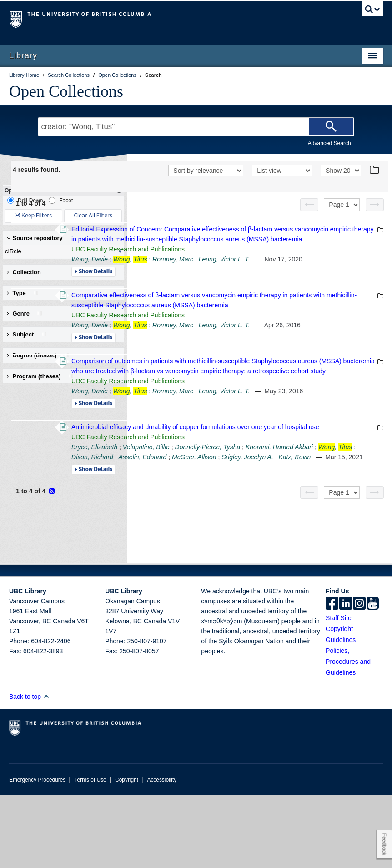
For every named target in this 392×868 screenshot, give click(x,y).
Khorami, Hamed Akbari (230, 559)
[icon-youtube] (373, 677)
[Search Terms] (196, 127)
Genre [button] (25, 314)
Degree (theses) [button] (38, 355)
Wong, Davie (214, 291)
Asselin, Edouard (220, 569)
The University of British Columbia (168, 19)
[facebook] (332, 677)
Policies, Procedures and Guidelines (348, 734)
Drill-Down (25, 200)
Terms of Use (90, 853)
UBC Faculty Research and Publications (253, 281)
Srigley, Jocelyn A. (325, 569)
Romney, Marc (297, 291)
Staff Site (339, 691)
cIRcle (61, 251)
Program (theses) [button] (40, 376)
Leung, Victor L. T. (349, 291)
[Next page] (375, 216)
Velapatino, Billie (271, 549)
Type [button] (23, 293)
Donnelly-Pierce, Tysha (332, 549)
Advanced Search (329, 143)
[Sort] (206, 183)
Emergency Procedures (37, 853)
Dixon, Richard (329, 559)
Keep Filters (33, 216)
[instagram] (359, 677)
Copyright (127, 853)
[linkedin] (346, 677)
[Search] (331, 127)
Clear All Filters (93, 216)
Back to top (29, 769)
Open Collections (66, 91)
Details (218, 314)
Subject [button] (27, 334)
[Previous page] (309, 216)
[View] (282, 183)
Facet (61, 200)
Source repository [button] (35, 238)
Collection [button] (24, 272)
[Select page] (342, 216)
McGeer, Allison (272, 569)
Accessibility (162, 853)
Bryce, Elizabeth (219, 549)
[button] (46, 769)
